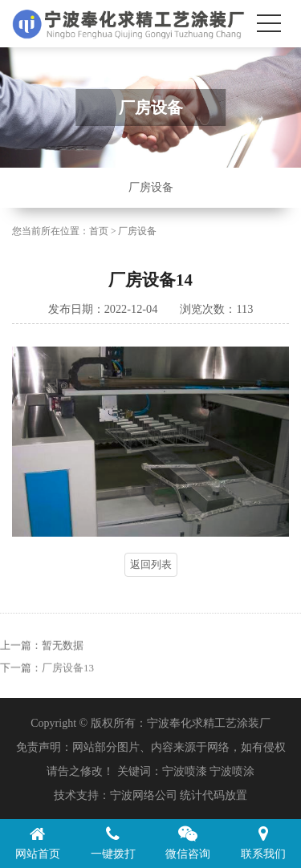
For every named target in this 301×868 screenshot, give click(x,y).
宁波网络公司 (144, 795)
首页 (99, 231)
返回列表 (151, 564)
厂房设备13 (68, 680)
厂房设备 (151, 187)
